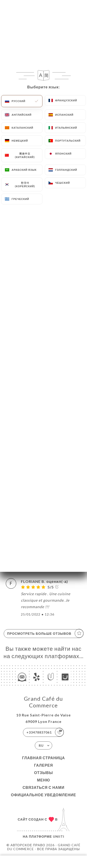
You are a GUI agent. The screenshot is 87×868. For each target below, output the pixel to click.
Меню (43, 780)
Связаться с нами (43, 787)
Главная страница (43, 758)
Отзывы (43, 773)
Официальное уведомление (43, 795)
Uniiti (59, 836)
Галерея (44, 765)
